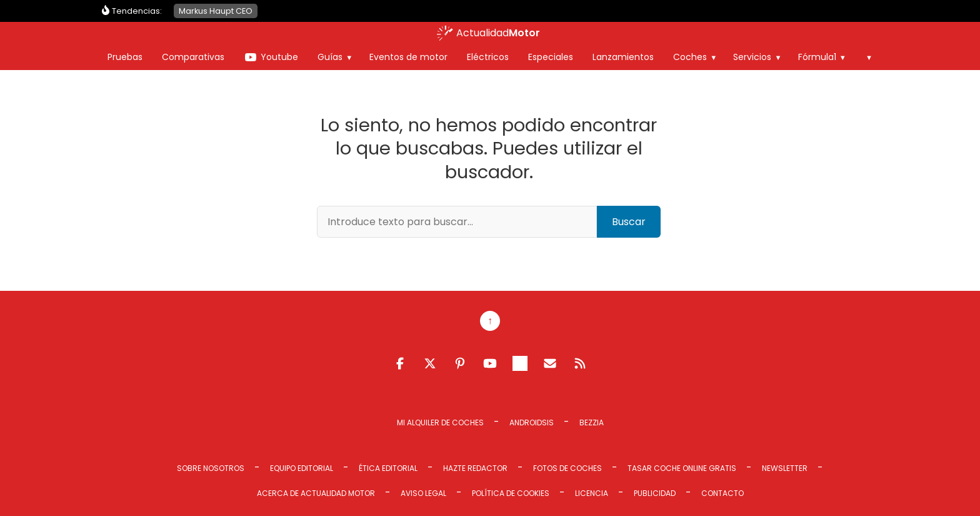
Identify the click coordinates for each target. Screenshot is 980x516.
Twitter (430, 363)
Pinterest (460, 363)
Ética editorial (388, 468)
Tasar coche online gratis (682, 468)
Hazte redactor (475, 468)
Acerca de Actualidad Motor (316, 493)
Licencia (592, 493)
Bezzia (592, 422)
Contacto (722, 493)
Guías (330, 57)
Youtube (279, 57)
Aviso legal (423, 493)
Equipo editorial (302, 468)
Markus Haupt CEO (216, 11)
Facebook (400, 363)
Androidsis (532, 422)
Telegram (520, 363)
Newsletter (785, 468)
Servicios (752, 57)
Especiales (551, 57)
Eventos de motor (408, 57)
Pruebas (125, 57)
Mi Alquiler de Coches (440, 422)
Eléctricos (488, 57)
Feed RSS (580, 363)
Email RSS (550, 363)
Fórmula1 (817, 57)
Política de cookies (511, 493)
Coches (690, 57)
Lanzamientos (623, 57)
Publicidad (655, 493)
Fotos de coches (567, 468)
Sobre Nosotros (211, 468)
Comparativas (193, 57)
